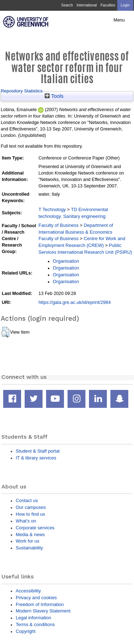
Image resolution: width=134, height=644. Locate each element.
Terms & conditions (35, 624)
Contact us (27, 500)
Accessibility (28, 591)
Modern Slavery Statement (43, 611)
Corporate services (35, 528)
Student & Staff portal (38, 451)
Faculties (108, 5)
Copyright (26, 631)
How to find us (30, 514)
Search (67, 5)
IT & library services (36, 458)
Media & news (30, 535)
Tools (54, 96)
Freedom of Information (40, 604)
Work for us (28, 541)
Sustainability (29, 548)
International (87, 5)
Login (125, 5)
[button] (5, 332)
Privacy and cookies (36, 598)
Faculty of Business (59, 225)
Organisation (66, 261)
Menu (119, 20)
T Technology (52, 209)
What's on (26, 521)
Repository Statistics (22, 91)
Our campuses (31, 507)
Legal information (33, 618)
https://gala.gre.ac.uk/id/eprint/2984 (75, 302)
